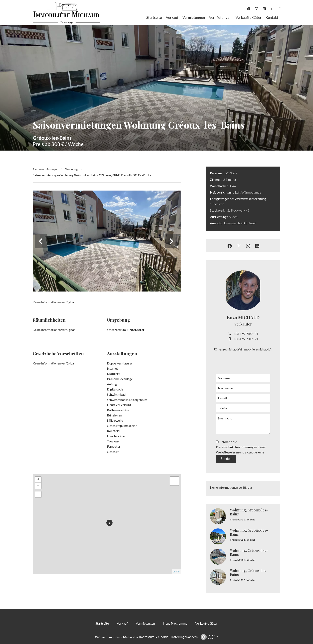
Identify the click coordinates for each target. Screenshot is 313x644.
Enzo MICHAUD (243, 318)
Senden (226, 459)
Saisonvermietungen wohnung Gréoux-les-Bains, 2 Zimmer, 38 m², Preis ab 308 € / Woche (92, 175)
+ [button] (38, 480)
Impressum (147, 637)
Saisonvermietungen (46, 169)
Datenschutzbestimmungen (237, 447)
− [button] (38, 486)
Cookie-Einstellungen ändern (178, 637)
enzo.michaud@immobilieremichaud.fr (246, 349)
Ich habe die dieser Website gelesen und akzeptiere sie (241, 447)
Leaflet (177, 572)
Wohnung (71, 169)
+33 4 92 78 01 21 (246, 334)
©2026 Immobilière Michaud (115, 637)
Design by (208, 637)
